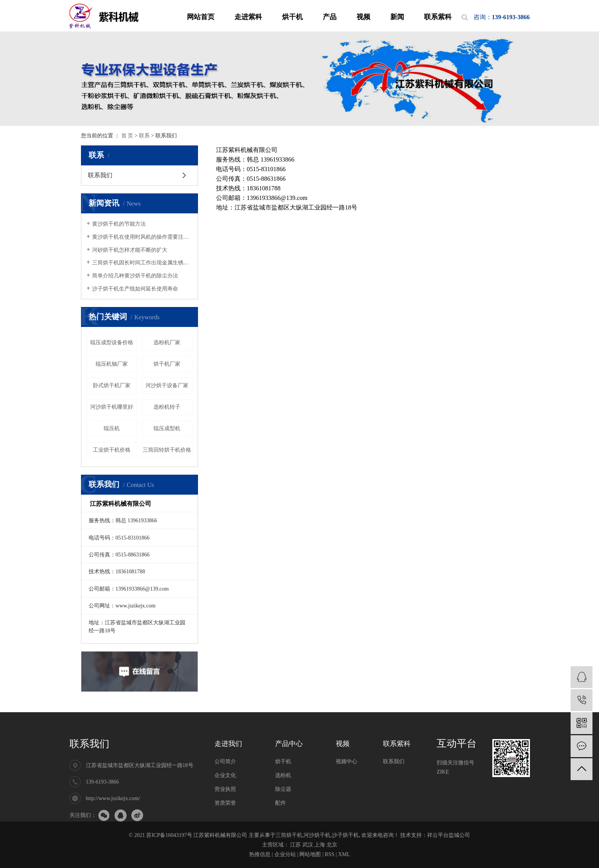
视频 (363, 17)
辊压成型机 (167, 428)
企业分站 (285, 854)
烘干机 (292, 17)
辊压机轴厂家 (112, 364)
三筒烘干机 (289, 835)
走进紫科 (248, 17)
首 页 (127, 136)
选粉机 (283, 775)
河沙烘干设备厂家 (167, 385)
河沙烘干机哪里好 (112, 407)
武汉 (308, 845)
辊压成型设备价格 (112, 342)
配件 (281, 803)
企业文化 (225, 775)
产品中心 (289, 744)
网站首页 (201, 17)
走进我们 (228, 744)
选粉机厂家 (167, 342)
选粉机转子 (167, 407)
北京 (332, 845)
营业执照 (225, 789)
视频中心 (347, 762)
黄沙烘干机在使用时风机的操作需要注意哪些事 (142, 237)
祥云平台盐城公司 (449, 835)
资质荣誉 (225, 803)
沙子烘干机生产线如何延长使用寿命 (135, 289)
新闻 (397, 17)
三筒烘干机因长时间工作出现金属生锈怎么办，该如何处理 (142, 263)
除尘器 (283, 789)
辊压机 (112, 428)
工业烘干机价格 (112, 450)
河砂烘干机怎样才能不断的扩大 (130, 250)
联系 (144, 136)
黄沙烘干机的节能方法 (119, 224)
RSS (329, 854)
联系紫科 (438, 17)
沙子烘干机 (345, 835)
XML (344, 854)
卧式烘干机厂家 (112, 385)
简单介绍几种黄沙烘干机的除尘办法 (135, 276)
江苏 (295, 845)
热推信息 (260, 854)
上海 (320, 845)
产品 (330, 17)
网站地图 (310, 854)
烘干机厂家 (167, 364)
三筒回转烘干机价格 (167, 450)
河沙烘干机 (317, 835)
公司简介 (225, 762)
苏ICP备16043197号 (169, 835)
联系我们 (100, 175)
